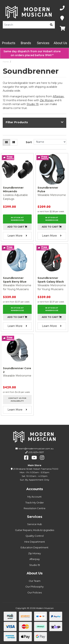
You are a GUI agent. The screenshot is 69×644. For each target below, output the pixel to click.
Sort (29, 142)
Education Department (34, 547)
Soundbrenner (20, 62)
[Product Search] (25, 25)
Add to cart (17, 227)
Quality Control (35, 536)
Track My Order (35, 503)
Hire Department (35, 542)
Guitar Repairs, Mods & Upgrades (35, 530)
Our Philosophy (34, 587)
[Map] (62, 18)
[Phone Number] (62, 8)
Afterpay (35, 559)
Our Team (35, 581)
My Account (34, 497)
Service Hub (35, 524)
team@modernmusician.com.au (36, 449)
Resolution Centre (35, 508)
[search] (51, 25)
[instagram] (42, 458)
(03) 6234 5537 (36, 452)
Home (6, 62)
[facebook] (26, 458)
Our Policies (35, 592)
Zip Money (34, 553)
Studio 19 (33, 104)
